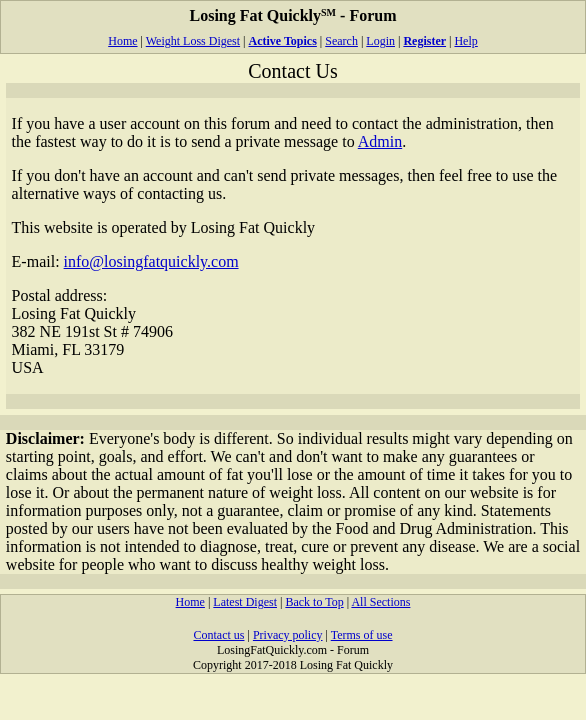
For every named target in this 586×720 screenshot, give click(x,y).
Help (465, 41)
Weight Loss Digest (193, 41)
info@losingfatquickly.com (151, 261)
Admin (380, 141)
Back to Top (314, 602)
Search (341, 41)
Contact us (218, 635)
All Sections (380, 602)
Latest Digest (245, 602)
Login (380, 41)
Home (122, 41)
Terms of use (362, 635)
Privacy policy (288, 635)
